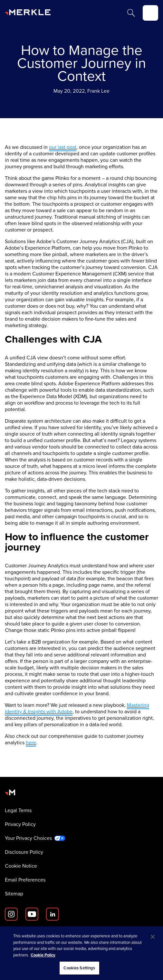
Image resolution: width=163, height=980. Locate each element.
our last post (63, 147)
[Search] (131, 13)
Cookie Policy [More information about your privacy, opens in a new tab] (43, 955)
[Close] (153, 937)
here (31, 743)
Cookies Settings (79, 968)
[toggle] (150, 13)
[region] (81, 953)
